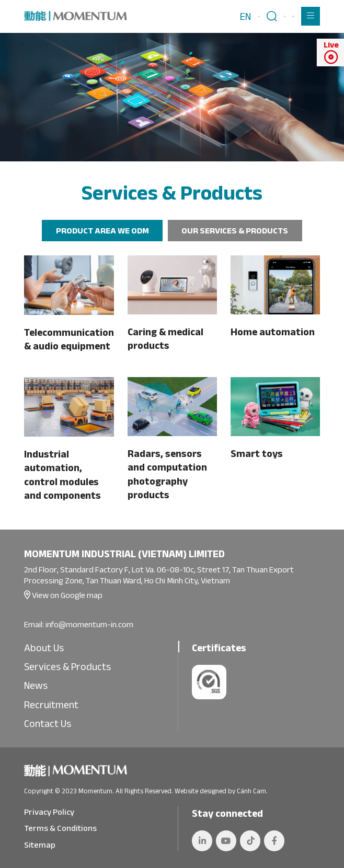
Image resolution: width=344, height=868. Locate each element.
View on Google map (66, 595)
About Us (44, 648)
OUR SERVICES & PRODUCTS (235, 230)
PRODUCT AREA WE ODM (102, 230)
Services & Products (67, 666)
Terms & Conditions (60, 828)
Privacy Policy (49, 812)
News (36, 685)
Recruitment (51, 705)
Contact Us (48, 723)
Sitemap (40, 844)
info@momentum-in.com (89, 624)
